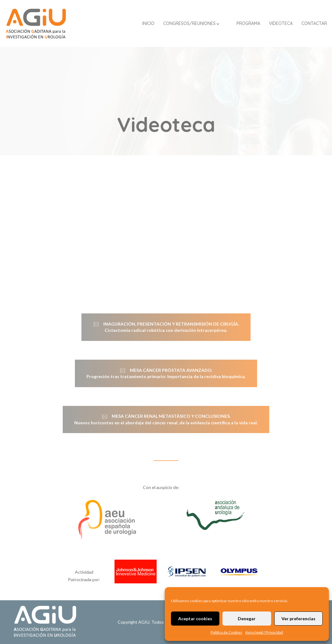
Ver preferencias (298, 619)
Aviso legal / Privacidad (264, 632)
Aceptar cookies (195, 619)
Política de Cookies (226, 632)
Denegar (247, 619)
